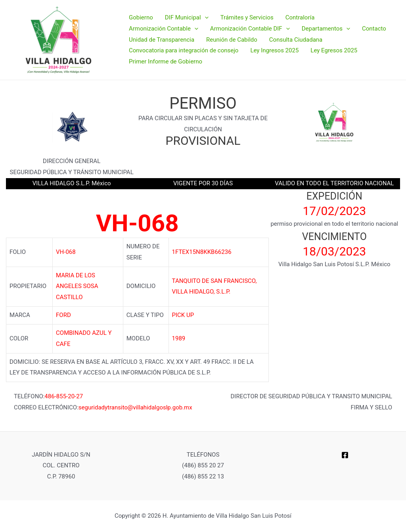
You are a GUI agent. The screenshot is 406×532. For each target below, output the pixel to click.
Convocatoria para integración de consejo (184, 50)
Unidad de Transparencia (162, 40)
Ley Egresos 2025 (334, 50)
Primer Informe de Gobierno (166, 61)
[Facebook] (345, 455)
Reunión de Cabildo (232, 40)
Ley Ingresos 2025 (274, 50)
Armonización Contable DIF (250, 29)
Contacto (374, 29)
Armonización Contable (164, 29)
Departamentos (326, 29)
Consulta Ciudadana (296, 40)
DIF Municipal (187, 18)
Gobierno (141, 17)
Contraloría (300, 17)
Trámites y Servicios (247, 17)
